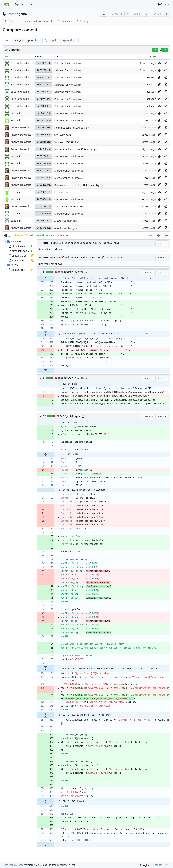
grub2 (23, 14)
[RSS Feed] (104, 14)
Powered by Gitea (14, 865)
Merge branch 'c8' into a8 (69, 113)
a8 (165, 50)
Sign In (164, 4)
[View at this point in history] (166, 63)
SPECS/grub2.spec (69, 416)
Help (31, 4)
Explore (19, 4)
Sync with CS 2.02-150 (67, 142)
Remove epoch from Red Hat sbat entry (77, 185)
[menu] (38, 40)
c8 (155, 50)
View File (162, 243)
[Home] (7, 4)
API (167, 865)
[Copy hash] (160, 63)
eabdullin (16, 120)
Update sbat (61, 192)
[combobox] (27, 40)
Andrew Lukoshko (21, 127)
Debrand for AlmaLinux (68, 63)
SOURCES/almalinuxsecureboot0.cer (74, 243)
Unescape (148, 272)
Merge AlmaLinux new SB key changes (76, 149)
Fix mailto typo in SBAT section (72, 128)
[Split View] (159, 235)
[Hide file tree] (5, 235)
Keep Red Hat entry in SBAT (70, 206)
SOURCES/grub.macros (69, 272)
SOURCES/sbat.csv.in (69, 378)
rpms (12, 14)
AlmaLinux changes (65, 221)
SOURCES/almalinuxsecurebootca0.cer (75, 258)
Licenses (158, 865)
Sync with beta (62, 135)
